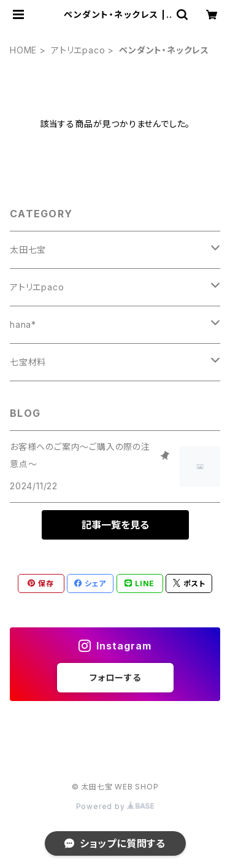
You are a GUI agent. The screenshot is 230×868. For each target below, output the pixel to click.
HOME (23, 50)
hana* (23, 324)
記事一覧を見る (115, 525)
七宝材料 (28, 362)
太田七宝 (28, 250)
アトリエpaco (78, 50)
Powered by (115, 806)
